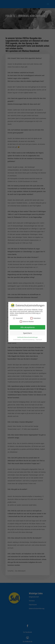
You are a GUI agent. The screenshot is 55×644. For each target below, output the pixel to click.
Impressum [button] (39, 339)
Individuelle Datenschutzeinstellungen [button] (28, 337)
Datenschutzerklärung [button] (29, 339)
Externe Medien (27, 321)
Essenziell (18, 318)
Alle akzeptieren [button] (28, 327)
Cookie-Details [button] (17, 339)
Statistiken (36, 318)
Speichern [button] (27, 332)
